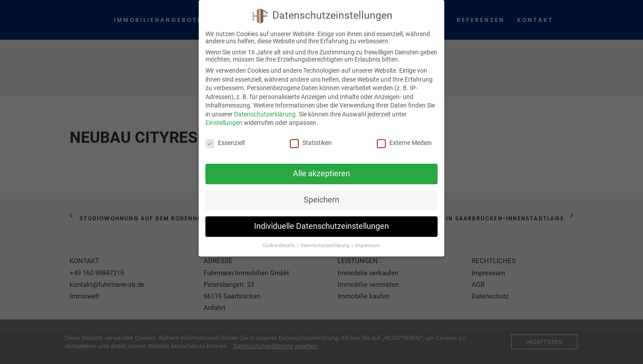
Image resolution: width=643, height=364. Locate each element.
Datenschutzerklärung (265, 114)
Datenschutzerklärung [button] (326, 246)
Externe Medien (404, 143)
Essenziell (225, 143)
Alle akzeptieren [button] (321, 174)
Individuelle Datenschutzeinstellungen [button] (321, 226)
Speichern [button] (321, 200)
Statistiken (311, 143)
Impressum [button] (368, 246)
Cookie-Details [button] (279, 246)
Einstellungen (224, 123)
